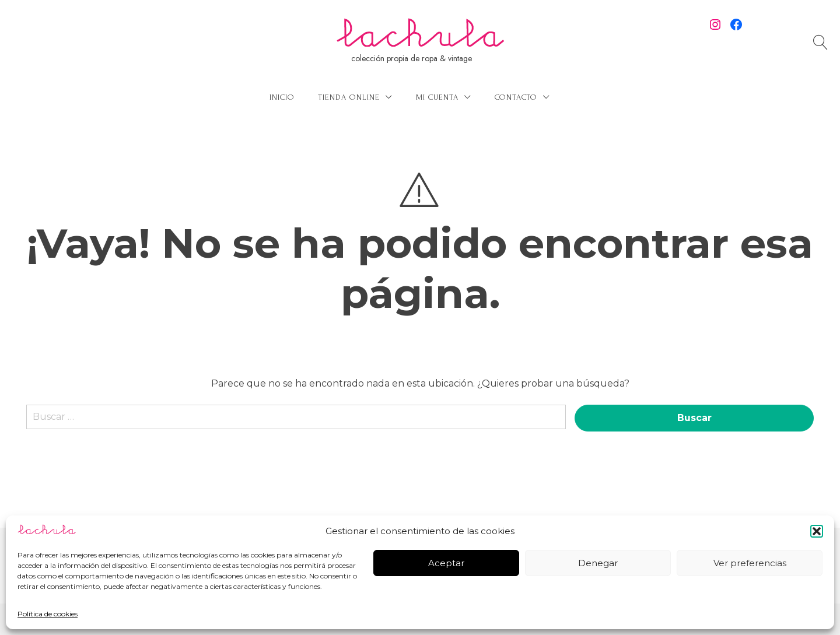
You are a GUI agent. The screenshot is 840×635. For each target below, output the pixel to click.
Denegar (598, 563)
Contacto (516, 97)
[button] (817, 531)
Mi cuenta (437, 97)
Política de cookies (48, 614)
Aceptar (446, 563)
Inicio (282, 97)
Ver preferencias (750, 563)
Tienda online (349, 97)
